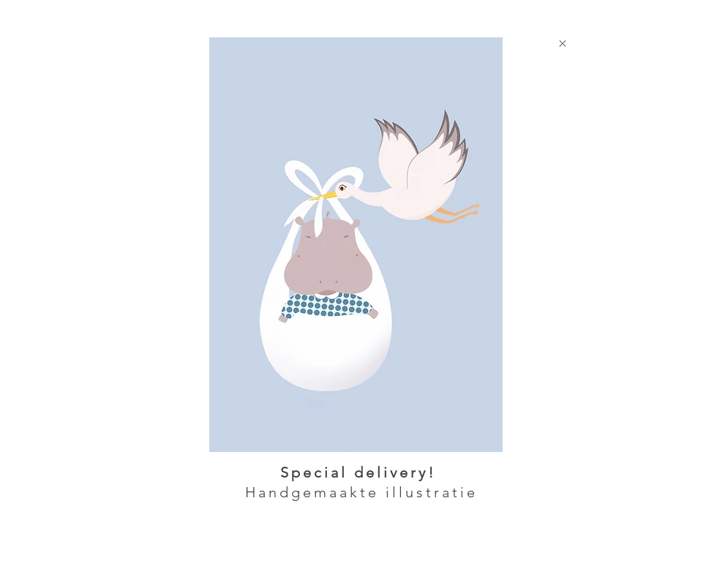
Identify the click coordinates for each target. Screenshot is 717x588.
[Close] (562, 43)
